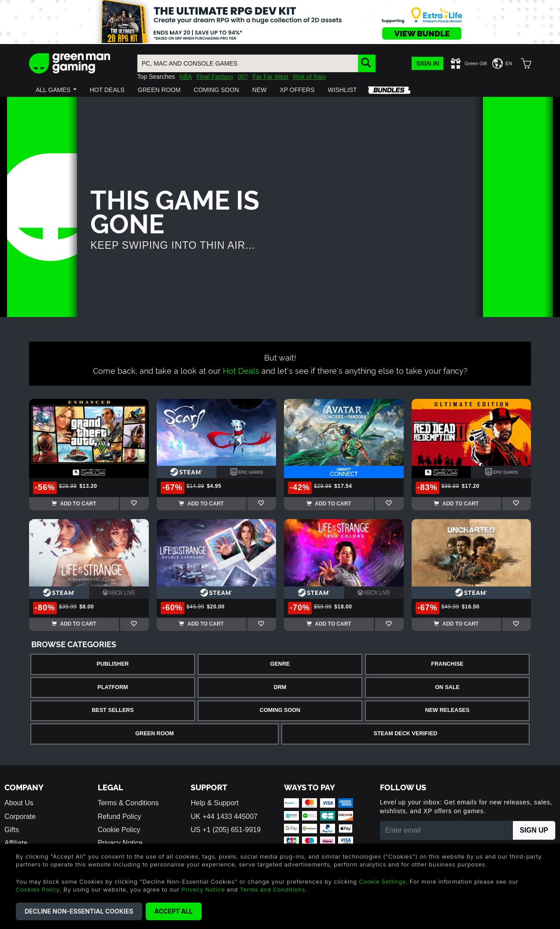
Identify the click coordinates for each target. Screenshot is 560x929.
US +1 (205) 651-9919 (226, 830)
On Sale (447, 687)
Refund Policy (120, 817)
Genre (280, 664)
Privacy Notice (203, 889)
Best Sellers (112, 710)
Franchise (447, 664)
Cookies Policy (38, 889)
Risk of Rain (309, 77)
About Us (19, 803)
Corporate (20, 817)
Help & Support (215, 803)
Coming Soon (280, 710)
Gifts (12, 830)
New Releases (448, 710)
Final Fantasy (215, 77)
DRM (280, 687)
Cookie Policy (119, 830)
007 (243, 77)
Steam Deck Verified (406, 734)
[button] (56, 90)
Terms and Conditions (273, 889)
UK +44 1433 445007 (224, 817)
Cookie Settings (382, 881)
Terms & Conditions (128, 803)
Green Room (154, 734)
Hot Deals (241, 370)
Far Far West (271, 77)
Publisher (113, 664)
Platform (112, 687)
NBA (186, 77)
